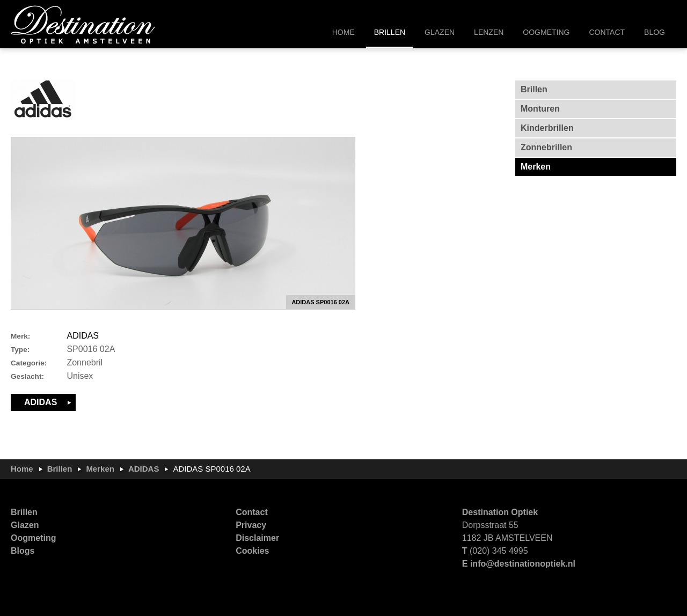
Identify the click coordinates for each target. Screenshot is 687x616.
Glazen (25, 525)
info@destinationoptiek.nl (523, 564)
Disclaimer (257, 538)
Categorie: (29, 363)
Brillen (60, 469)
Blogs (23, 551)
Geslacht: (27, 376)
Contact (252, 512)
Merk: (20, 336)
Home (22, 469)
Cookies (252, 551)
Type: (20, 350)
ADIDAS (83, 336)
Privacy (251, 525)
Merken (100, 469)
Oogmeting (33, 538)
